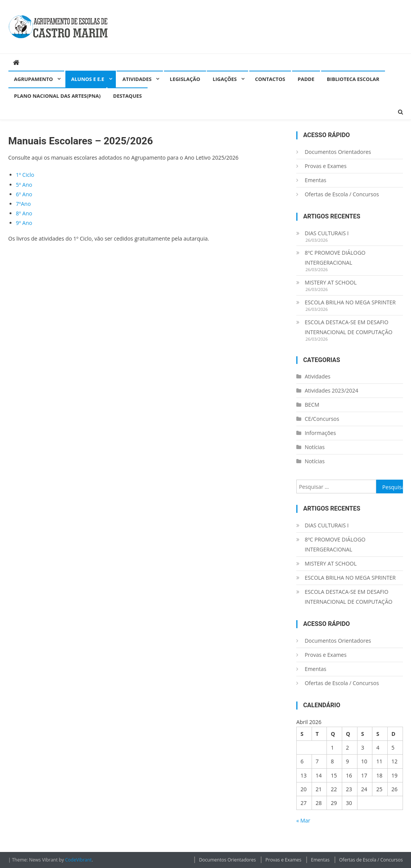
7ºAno (24, 204)
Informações (320, 433)
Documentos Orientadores (338, 152)
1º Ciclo (25, 175)
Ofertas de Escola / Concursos (342, 194)
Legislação (185, 79)
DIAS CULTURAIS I (327, 233)
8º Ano (24, 213)
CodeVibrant (78, 860)
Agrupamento (34, 79)
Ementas (316, 180)
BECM (312, 405)
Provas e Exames (326, 166)
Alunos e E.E (88, 79)
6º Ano (24, 194)
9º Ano (24, 223)
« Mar (303, 820)
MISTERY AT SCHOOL (331, 282)
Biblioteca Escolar (353, 79)
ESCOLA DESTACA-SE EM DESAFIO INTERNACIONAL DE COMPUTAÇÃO (349, 327)
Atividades (137, 79)
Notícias (315, 447)
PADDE (306, 79)
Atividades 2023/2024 (331, 390)
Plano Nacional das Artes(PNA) (58, 96)
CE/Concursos (322, 419)
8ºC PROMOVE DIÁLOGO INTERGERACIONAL (335, 258)
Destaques (128, 96)
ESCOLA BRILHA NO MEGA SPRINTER (350, 302)
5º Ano (24, 185)
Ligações (225, 79)
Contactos (270, 79)
